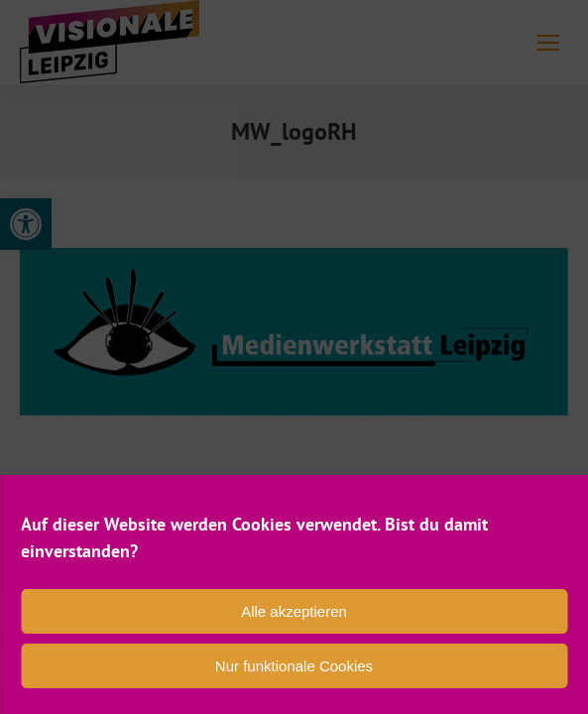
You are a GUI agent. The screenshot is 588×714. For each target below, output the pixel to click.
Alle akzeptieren (294, 611)
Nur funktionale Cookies (294, 666)
